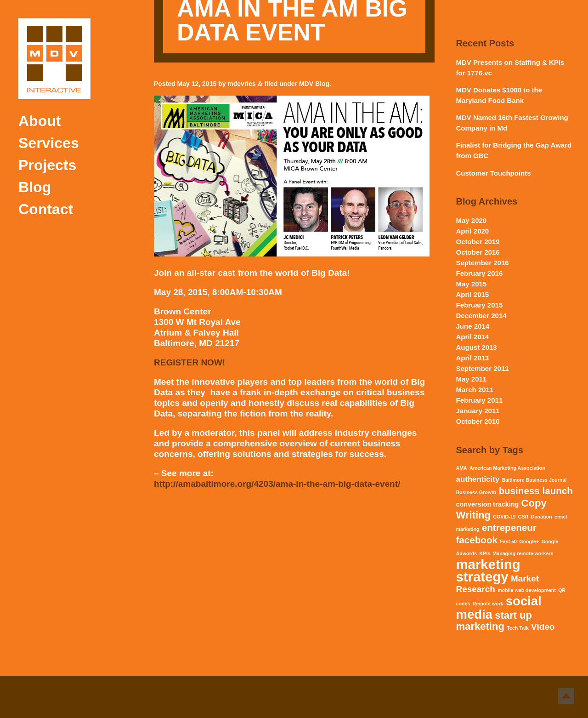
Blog (35, 187)
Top (566, 696)
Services (49, 143)
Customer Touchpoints (494, 173)
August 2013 (477, 347)
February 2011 (480, 400)
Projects (47, 165)
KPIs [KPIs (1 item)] (485, 553)
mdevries (241, 84)
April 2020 (473, 231)
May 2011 (472, 379)
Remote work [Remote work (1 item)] (488, 604)
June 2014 (473, 326)
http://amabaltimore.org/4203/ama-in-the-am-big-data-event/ (277, 484)
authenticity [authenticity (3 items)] (478, 479)
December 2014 (481, 316)
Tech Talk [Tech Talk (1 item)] (518, 628)
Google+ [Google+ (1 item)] (529, 541)
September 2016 (483, 263)
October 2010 (478, 421)
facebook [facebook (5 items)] (477, 540)
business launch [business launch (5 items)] (535, 491)
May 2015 (472, 284)
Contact (46, 209)
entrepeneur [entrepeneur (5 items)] (509, 527)
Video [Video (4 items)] (543, 627)
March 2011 (475, 390)
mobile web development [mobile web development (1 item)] (527, 590)
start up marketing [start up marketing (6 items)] (494, 621)
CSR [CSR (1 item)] (523, 517)
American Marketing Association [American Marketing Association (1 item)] (507, 468)
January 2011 (478, 411)
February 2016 (480, 273)
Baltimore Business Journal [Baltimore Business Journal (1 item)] (534, 480)
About (40, 121)
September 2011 (483, 368)
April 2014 (473, 337)
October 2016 (478, 252)
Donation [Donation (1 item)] (542, 517)
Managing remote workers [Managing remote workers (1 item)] (523, 553)
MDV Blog (314, 84)
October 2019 (478, 242)
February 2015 (480, 305)
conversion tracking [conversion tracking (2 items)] (488, 504)
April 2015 (473, 294)
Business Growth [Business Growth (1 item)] (476, 492)
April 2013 (473, 358)
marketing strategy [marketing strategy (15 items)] (488, 570)
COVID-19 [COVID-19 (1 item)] (504, 517)
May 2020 (472, 220)
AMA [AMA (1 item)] (462, 468)
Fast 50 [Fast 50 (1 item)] (508, 541)
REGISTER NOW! (189, 362)
